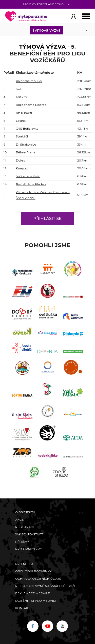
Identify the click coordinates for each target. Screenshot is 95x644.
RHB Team (24, 113)
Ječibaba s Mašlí (28, 176)
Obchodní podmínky (33, 571)
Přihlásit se (48, 219)
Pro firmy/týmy (29, 549)
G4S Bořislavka (27, 128)
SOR (19, 89)
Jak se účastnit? (29, 534)
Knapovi (22, 168)
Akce (19, 520)
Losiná (21, 121)
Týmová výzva (47, 30)
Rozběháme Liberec (31, 105)
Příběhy (22, 542)
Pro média (24, 564)
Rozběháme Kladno (31, 184)
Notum (21, 97)
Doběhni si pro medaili (35, 601)
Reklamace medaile (33, 593)
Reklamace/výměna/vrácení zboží (45, 586)
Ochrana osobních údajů (38, 579)
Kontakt (23, 608)
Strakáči (22, 136)
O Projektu (25, 512)
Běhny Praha (26, 152)
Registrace (25, 527)
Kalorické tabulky (29, 81)
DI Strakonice (26, 144)
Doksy (21, 160)
